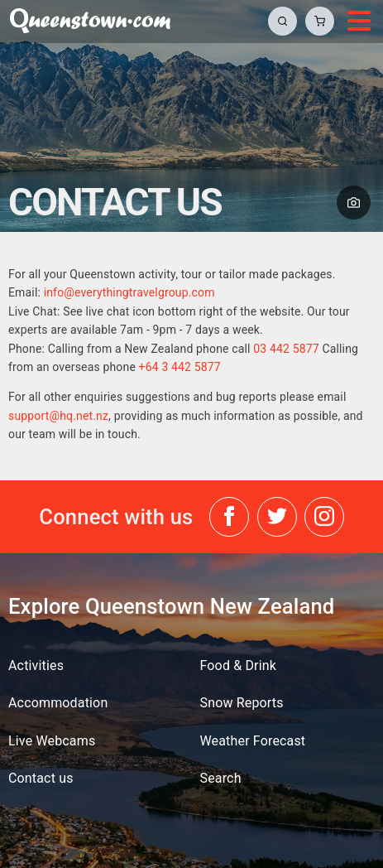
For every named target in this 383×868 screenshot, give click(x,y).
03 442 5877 (286, 349)
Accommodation (58, 703)
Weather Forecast (253, 741)
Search (221, 778)
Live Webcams (52, 741)
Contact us (41, 778)
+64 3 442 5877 (180, 367)
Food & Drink (239, 665)
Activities (36, 665)
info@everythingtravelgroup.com (129, 292)
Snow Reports (242, 703)
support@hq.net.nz (58, 416)
